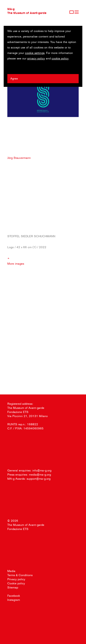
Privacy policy (16, 579)
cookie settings (35, 53)
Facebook (14, 596)
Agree (14, 79)
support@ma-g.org (39, 479)
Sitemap (13, 587)
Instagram (14, 600)
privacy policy (36, 58)
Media (11, 571)
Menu (77, 12)
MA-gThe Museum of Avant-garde (27, 11)
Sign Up (72, 12)
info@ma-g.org (42, 470)
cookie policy (60, 58)
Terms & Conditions (20, 575)
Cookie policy (16, 583)
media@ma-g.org (40, 475)
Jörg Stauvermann (19, 158)
